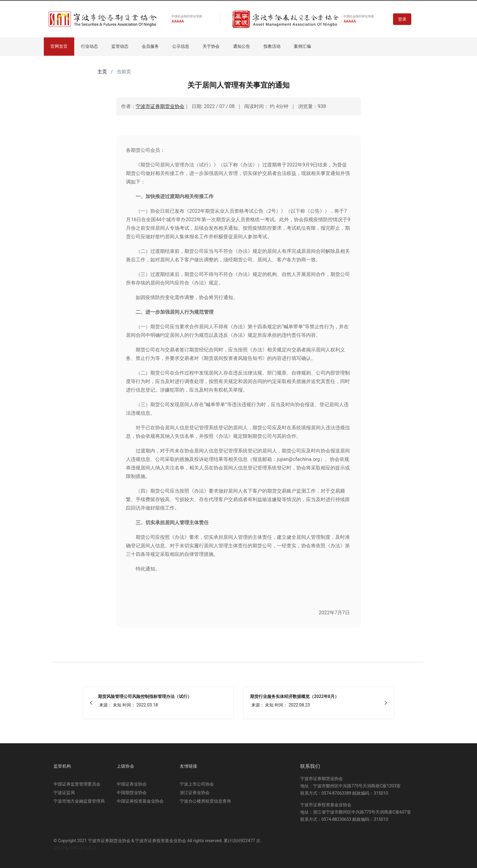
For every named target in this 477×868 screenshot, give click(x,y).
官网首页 (59, 46)
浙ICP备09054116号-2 (75, 848)
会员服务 (150, 46)
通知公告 (242, 46)
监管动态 (120, 46)
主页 (102, 72)
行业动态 (89, 46)
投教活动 (272, 46)
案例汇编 (302, 46)
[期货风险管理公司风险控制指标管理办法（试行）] (158, 703)
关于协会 (211, 46)
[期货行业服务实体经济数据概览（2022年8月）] (319, 703)
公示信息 (181, 46)
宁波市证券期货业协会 (160, 106)
